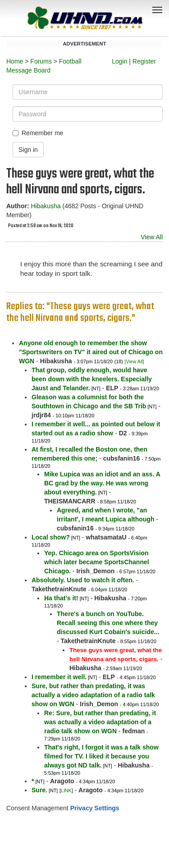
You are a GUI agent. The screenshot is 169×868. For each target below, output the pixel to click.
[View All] (135, 361)
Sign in (28, 150)
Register (144, 61)
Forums (41, 61)
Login (119, 61)
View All (152, 237)
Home (15, 61)
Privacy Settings (95, 808)
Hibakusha (46, 206)
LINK (66, 790)
